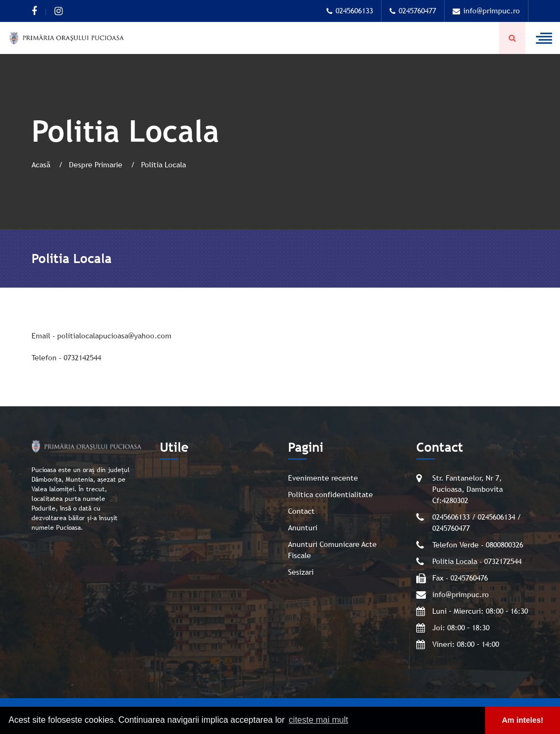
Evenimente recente (323, 478)
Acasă (42, 165)
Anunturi (303, 528)
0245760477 (413, 11)
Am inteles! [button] (523, 720)
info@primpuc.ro (486, 11)
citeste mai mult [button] (318, 720)
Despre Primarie (97, 165)
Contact (301, 511)
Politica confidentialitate (330, 495)
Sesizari (301, 572)
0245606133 (350, 11)
